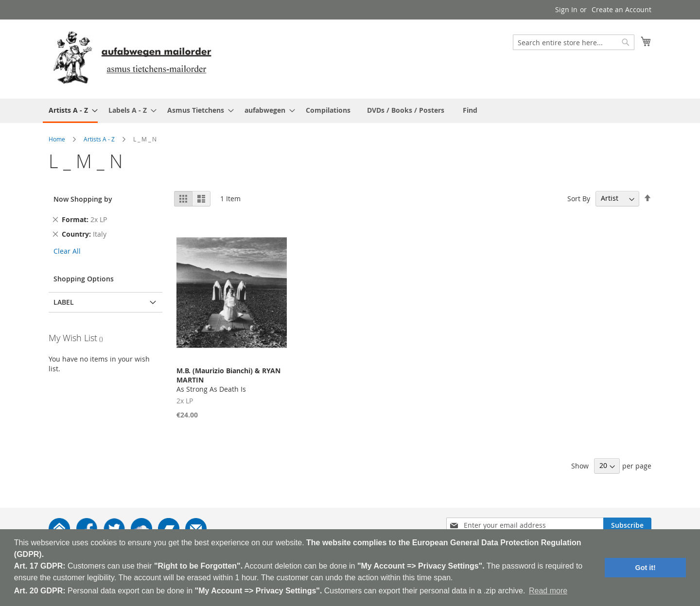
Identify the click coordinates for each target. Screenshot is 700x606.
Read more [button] (548, 591)
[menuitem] (70, 111)
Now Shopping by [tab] (83, 199)
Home (57, 139)
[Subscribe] (627, 525)
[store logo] (132, 59)
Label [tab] (64, 302)
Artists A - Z (99, 139)
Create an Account (621, 9)
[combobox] (574, 42)
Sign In (566, 9)
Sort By (579, 198)
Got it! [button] (646, 568)
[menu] (350, 111)
